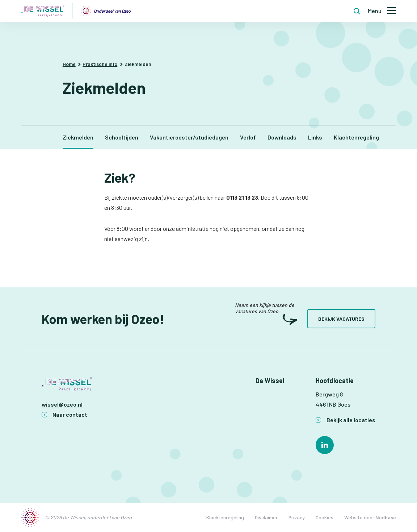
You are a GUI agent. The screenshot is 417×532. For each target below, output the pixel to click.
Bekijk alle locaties (351, 420)
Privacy (297, 517)
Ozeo (126, 517)
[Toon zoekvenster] (357, 11)
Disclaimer (266, 517)
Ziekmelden (78, 137)
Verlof (248, 137)
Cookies (325, 517)
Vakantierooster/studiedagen (189, 137)
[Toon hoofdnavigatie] (382, 11)
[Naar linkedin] (325, 445)
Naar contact (70, 414)
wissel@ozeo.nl (62, 404)
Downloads (282, 137)
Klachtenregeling (356, 137)
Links (315, 137)
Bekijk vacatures (341, 319)
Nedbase (386, 517)
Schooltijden (122, 137)
